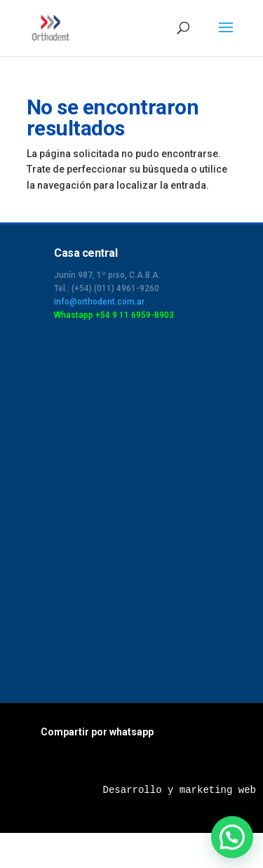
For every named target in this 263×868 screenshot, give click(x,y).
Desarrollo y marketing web (180, 790)
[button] (232, 837)
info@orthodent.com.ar (99, 302)
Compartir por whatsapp (97, 732)
